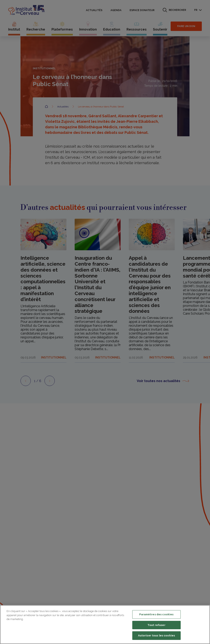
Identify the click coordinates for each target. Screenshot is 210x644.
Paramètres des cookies (156, 614)
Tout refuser (156, 625)
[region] (105, 625)
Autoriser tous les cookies (156, 635)
